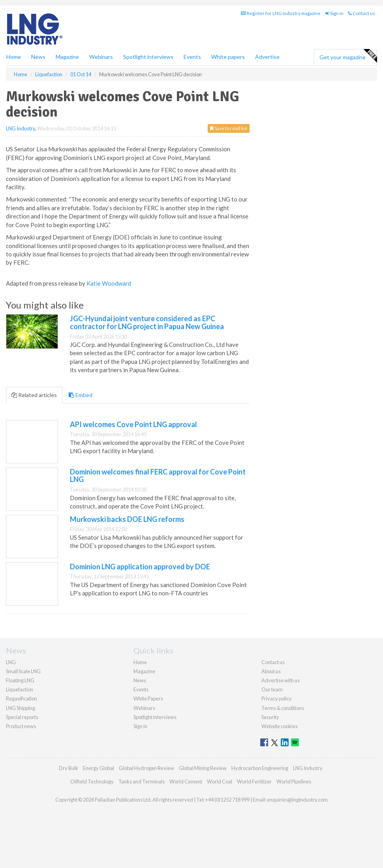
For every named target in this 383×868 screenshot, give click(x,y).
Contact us (362, 13)
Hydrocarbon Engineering (260, 768)
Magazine (67, 57)
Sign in (334, 13)
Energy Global (99, 768)
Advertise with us (281, 680)
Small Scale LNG (23, 671)
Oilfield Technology (92, 781)
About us (271, 671)
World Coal (220, 781)
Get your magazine (348, 56)
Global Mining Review (203, 768)
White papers (228, 57)
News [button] (38, 57)
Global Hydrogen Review (146, 768)
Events (192, 57)
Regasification (22, 699)
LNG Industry (21, 128)
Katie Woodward (109, 283)
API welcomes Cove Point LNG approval (133, 424)
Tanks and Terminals (142, 781)
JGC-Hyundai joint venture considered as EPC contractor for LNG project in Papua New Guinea (147, 322)
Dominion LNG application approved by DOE (140, 567)
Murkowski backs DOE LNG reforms (127, 519)
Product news (21, 726)
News (140, 680)
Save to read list (229, 128)
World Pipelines (294, 781)
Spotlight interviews (148, 57)
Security (270, 717)
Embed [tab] (81, 395)
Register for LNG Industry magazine (281, 13)
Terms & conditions (283, 708)
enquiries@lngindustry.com (297, 800)
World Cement (186, 781)
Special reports (22, 717)
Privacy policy (277, 699)
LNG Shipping (21, 708)
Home (14, 57)
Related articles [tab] (34, 395)
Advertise (267, 57)
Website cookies (280, 726)
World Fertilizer (254, 781)
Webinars (101, 57)
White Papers (148, 699)
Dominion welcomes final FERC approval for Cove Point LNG (158, 476)
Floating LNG (20, 680)
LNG (11, 662)
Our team (272, 689)
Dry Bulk (69, 768)
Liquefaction (20, 689)
